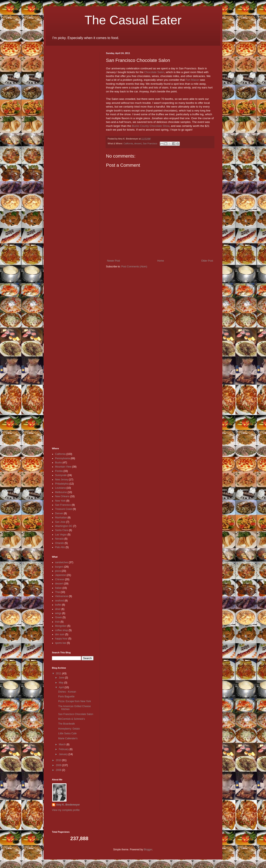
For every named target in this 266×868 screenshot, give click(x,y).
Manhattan (61, 518)
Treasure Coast (64, 509)
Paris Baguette (66, 697)
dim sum (60, 634)
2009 (59, 765)
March (63, 744)
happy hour (61, 639)
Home (161, 261)
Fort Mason (193, 80)
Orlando (60, 543)
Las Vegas (61, 535)
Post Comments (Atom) (134, 267)
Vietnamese (62, 596)
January (64, 754)
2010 (59, 760)
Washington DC (64, 526)
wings (58, 613)
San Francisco (150, 143)
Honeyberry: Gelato (69, 729)
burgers (59, 567)
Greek (58, 617)
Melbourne (61, 492)
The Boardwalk (66, 724)
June (62, 678)
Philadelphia (62, 484)
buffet (58, 605)
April (62, 687)
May (62, 683)
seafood (60, 601)
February (64, 749)
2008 (59, 770)
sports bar (61, 643)
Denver (59, 513)
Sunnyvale (61, 475)
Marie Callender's (68, 738)
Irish (57, 622)
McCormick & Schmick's (71, 719)
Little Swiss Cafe (67, 733)
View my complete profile (66, 810)
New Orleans (62, 496)
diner (58, 609)
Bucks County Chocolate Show (151, 126)
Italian (58, 588)
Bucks (58, 463)
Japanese (60, 575)
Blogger (148, 850)
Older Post (207, 261)
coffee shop (62, 630)
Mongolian (61, 626)
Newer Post (113, 261)
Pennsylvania (62, 458)
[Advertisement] (64, 114)
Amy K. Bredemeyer (68, 805)
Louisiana (60, 488)
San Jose (60, 522)
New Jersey (62, 480)
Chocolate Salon (154, 72)
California (128, 143)
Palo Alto (60, 547)
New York (60, 501)
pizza (58, 571)
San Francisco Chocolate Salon (76, 714)
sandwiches (62, 562)
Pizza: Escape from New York (75, 701)
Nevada (59, 539)
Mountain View (63, 467)
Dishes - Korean (67, 692)
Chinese (60, 579)
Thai (57, 592)
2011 (59, 673)
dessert (138, 143)
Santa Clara (62, 530)
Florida (59, 471)
